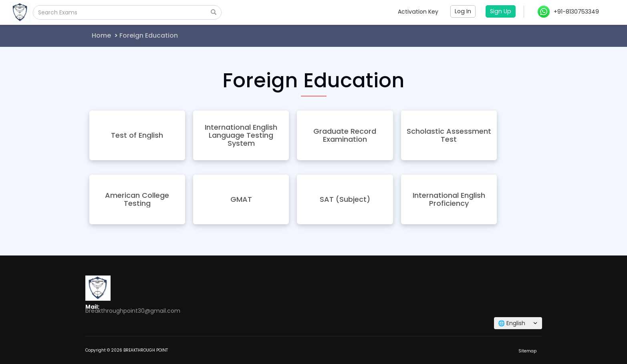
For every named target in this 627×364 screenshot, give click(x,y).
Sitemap (527, 351)
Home (101, 35)
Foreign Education (149, 35)
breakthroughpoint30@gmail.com (133, 311)
